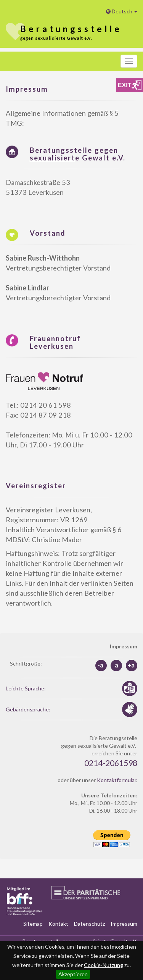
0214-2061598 (111, 763)
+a (131, 665)
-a (100, 665)
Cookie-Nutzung (104, 965)
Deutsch (122, 11)
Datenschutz (89, 924)
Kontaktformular (116, 780)
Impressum (124, 924)
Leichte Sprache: (26, 688)
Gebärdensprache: (28, 709)
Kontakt (58, 924)
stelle (71, 29)
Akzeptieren (73, 974)
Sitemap (33, 924)
